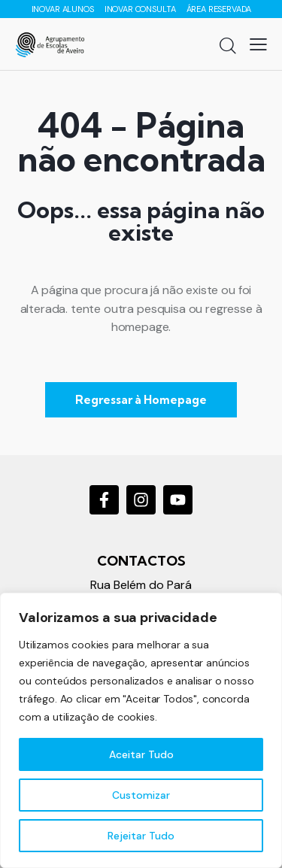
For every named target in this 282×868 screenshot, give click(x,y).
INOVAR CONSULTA (141, 9)
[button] (258, 44)
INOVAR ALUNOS (64, 9)
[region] (141, 730)
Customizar (141, 795)
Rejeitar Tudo (141, 836)
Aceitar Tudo (141, 754)
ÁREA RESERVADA (219, 9)
